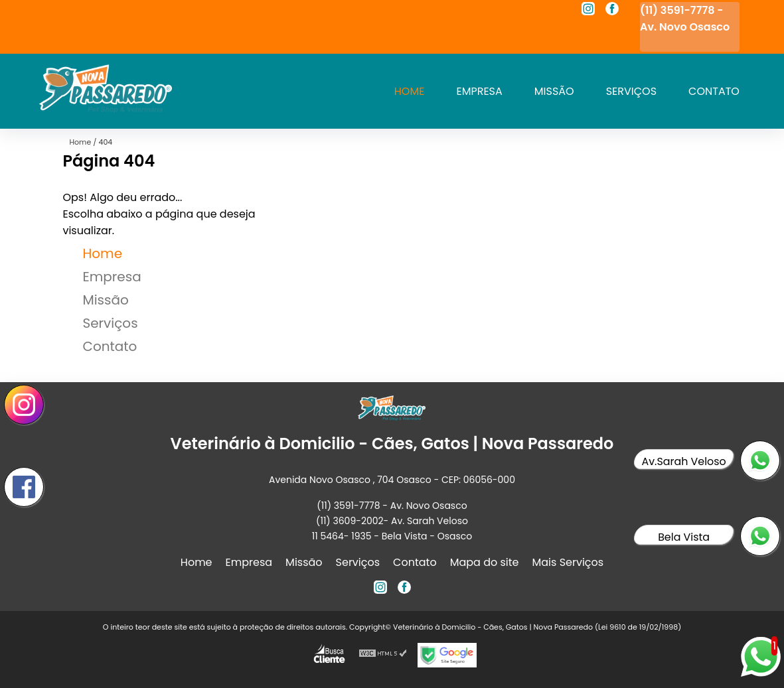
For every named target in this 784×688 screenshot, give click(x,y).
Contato (714, 91)
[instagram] (588, 11)
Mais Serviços (568, 562)
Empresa (479, 91)
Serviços (631, 91)
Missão (554, 91)
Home (410, 91)
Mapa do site (485, 562)
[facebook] (612, 11)
